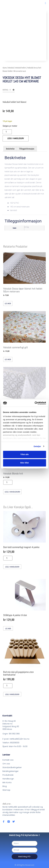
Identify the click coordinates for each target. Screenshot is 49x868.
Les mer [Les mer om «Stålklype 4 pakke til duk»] (8, 628)
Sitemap (6, 790)
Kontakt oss (8, 760)
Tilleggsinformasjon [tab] (27, 149)
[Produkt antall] (7, 132)
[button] (45, 3)
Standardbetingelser (12, 767)
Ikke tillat (24, 463)
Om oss (6, 764)
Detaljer (37, 446)
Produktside (8, 775)
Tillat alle (25, 454)
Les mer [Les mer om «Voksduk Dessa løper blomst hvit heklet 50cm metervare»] (8, 303)
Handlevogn (8, 779)
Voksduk (11, 68)
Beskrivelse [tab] (10, 149)
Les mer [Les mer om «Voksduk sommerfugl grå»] (8, 359)
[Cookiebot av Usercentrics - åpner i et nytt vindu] (35, 403)
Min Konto (7, 782)
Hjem (5, 68)
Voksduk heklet (21, 68)
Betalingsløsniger (11, 771)
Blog (5, 786)
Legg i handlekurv (16, 138)
